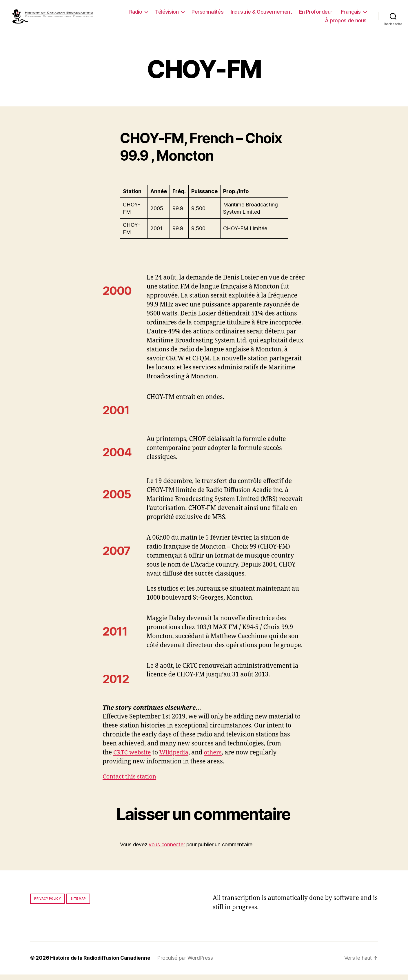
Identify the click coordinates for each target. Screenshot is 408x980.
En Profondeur (350, 15)
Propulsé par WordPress (187, 964)
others (215, 758)
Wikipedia (175, 758)
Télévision (201, 15)
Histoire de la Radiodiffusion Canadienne (101, 964)
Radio (170, 15)
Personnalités (242, 15)
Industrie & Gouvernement (295, 15)
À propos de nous (346, 23)
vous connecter (167, 850)
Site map (78, 904)
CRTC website (133, 758)
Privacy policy (48, 904)
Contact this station (130, 782)
